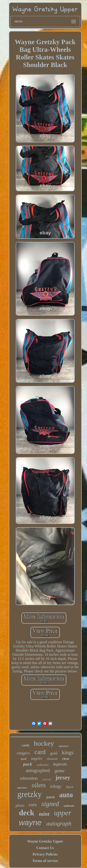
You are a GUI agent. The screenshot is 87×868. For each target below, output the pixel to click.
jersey (63, 777)
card (40, 752)
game (60, 771)
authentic (69, 806)
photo (20, 805)
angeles (37, 759)
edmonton (29, 778)
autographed (38, 770)
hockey (44, 743)
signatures (64, 746)
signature (22, 788)
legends (60, 764)
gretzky (30, 794)
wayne (30, 822)
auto (66, 795)
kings (68, 753)
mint (44, 814)
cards (25, 745)
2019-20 (47, 779)
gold (54, 753)
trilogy (56, 786)
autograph (59, 823)
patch (51, 797)
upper (63, 813)
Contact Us (45, 848)
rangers (23, 753)
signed (50, 804)
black (70, 787)
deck (26, 813)
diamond (52, 759)
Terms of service (45, 861)
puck (28, 764)
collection (43, 765)
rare (33, 805)
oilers (39, 785)
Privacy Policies (45, 854)
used (24, 759)
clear (66, 759)
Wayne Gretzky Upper (45, 841)
